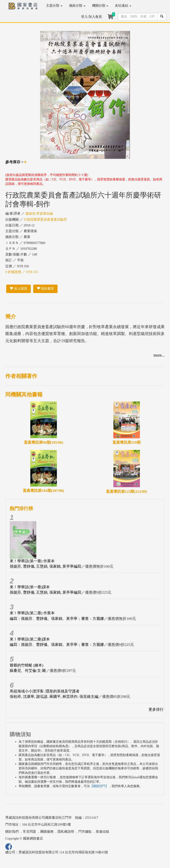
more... (159, 355)
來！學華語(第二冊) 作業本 (32, 613)
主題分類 (54, 6)
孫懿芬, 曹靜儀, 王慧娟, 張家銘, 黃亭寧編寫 (45, 566)
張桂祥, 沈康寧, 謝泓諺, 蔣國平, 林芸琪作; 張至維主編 (54, 697)
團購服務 (47, 832)
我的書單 (45, 289)
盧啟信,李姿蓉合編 (39, 214)
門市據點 (85, 832)
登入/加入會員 (91, 17)
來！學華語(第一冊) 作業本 (32, 561)
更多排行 (156, 709)
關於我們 (12, 832)
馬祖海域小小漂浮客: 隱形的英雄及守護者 (45, 691)
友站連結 (123, 6)
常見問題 (29, 832)
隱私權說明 (66, 832)
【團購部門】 (99, 786)
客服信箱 (102, 832)
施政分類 (77, 6)
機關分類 (100, 6)
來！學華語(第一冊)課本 (30, 587)
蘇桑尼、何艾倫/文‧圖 (28, 671)
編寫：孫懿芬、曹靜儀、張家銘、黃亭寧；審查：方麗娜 (57, 619)
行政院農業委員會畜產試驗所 (45, 219)
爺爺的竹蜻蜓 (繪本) (27, 665)
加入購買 (18, 289)
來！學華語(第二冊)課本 (30, 639)
